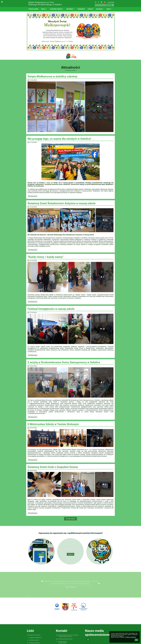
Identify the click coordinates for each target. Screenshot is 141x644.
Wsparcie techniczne (35, 635)
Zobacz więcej (70, 519)
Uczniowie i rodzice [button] (57, 9)
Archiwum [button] (100, 9)
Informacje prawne (34, 640)
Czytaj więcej (33, 196)
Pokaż (41, 554)
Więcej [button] (110, 9)
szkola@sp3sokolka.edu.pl (65, 639)
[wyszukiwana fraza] (104, 5)
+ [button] (96, 2)
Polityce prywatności (131, 637)
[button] (105, 2)
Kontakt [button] (90, 9)
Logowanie (111, 2)
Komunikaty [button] (81, 9)
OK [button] (136, 640)
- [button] (99, 2)
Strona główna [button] (33, 9)
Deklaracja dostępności (35, 638)
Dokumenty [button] (71, 9)
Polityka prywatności (35, 643)
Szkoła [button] (44, 9)
